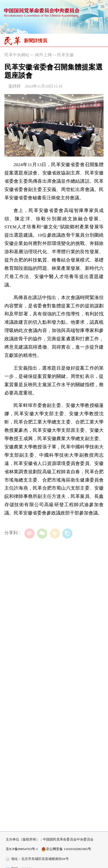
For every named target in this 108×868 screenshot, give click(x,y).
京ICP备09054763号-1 (22, 849)
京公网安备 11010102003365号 (66, 849)
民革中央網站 (17, 55)
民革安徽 (65, 55)
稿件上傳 (43, 55)
